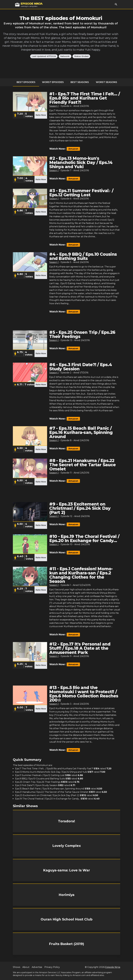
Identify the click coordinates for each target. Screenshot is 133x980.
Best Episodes (26, 82)
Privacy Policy (52, 967)
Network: (65, 56)
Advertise (37, 967)
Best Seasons (80, 82)
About (26, 967)
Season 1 (54, 106)
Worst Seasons (106, 82)
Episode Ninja (113, 967)
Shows (16, 967)
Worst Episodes (53, 82)
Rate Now (41, 115)
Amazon (73, 149)
